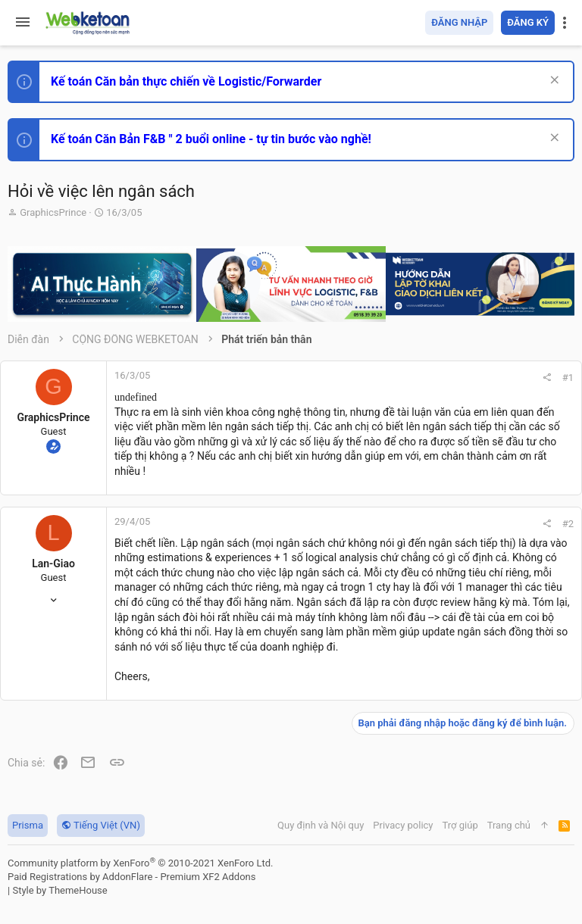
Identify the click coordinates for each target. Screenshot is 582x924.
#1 (568, 378)
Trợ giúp (460, 825)
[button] (23, 23)
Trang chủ (509, 825)
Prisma (28, 825)
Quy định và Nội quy (321, 825)
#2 (568, 524)
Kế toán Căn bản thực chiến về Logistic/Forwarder (186, 81)
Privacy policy (403, 825)
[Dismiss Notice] (553, 81)
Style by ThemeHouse (59, 890)
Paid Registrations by (131, 877)
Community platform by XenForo (140, 863)
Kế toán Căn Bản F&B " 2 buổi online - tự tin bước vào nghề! (211, 139)
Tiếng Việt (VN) (101, 825)
